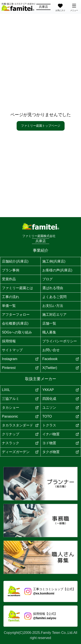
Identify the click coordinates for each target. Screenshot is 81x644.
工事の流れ (11, 297)
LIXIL (20, 390)
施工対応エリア (54, 315)
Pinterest (20, 368)
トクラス (61, 425)
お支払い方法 (53, 306)
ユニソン (61, 408)
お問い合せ (51, 350)
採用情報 (9, 341)
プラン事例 (11, 270)
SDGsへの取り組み (17, 332)
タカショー (20, 408)
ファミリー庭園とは (17, 288)
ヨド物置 (61, 443)
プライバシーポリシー (60, 341)
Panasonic (20, 416)
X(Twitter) (61, 368)
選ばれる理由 (53, 288)
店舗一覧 (49, 323)
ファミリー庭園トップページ (41, 126)
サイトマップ (12, 350)
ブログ (48, 279)
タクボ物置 (61, 452)
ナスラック (20, 443)
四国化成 (61, 399)
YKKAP (61, 390)
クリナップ (20, 434)
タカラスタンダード (20, 425)
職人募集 (49, 332)
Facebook (61, 359)
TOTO (61, 416)
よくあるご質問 (54, 297)
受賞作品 (9, 279)
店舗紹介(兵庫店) (15, 261)
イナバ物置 (61, 434)
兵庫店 (43, 7)
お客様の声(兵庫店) (57, 270)
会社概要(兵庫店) (15, 323)
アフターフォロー (16, 315)
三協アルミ (20, 399)
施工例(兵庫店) (54, 261)
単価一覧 (9, 306)
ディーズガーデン (20, 452)
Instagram (20, 359)
